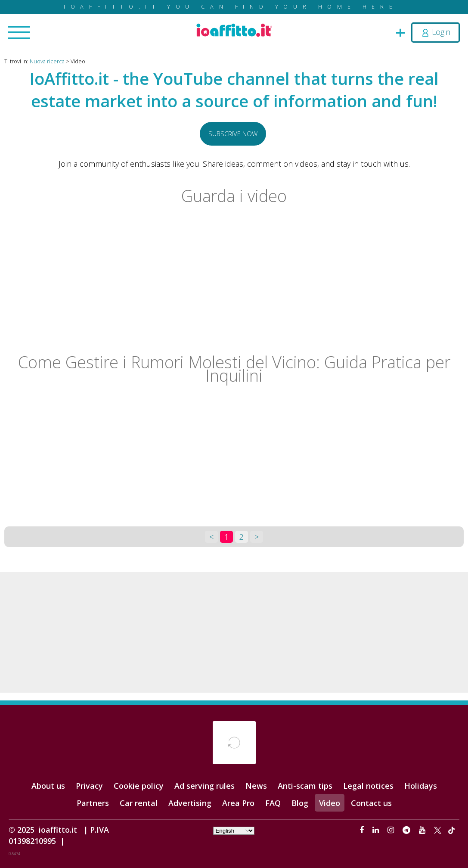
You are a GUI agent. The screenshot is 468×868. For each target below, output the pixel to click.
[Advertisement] (234, 632)
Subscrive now (233, 134)
